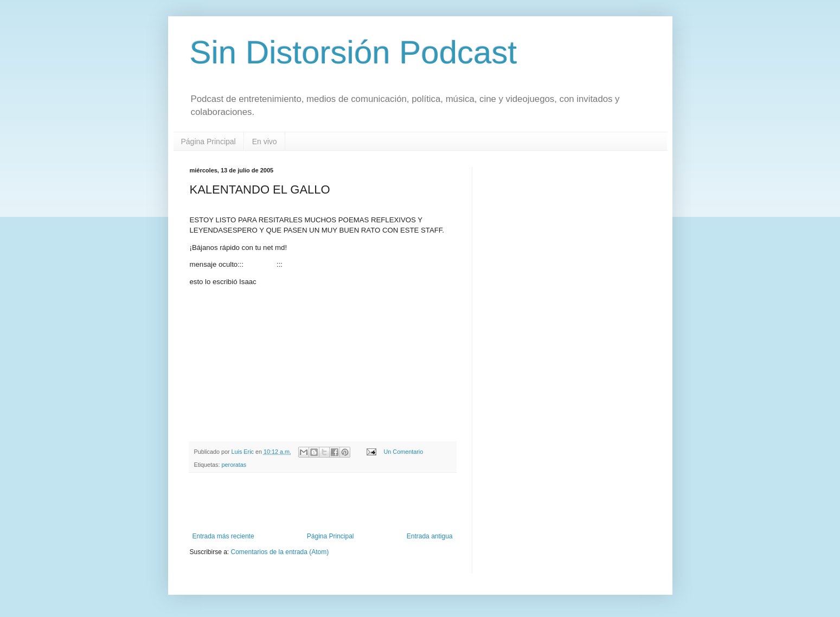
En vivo (265, 142)
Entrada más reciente (223, 536)
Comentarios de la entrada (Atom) (280, 552)
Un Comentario (404, 452)
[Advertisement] (323, 503)
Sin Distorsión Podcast (354, 52)
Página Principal (209, 142)
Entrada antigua (430, 536)
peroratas (234, 465)
